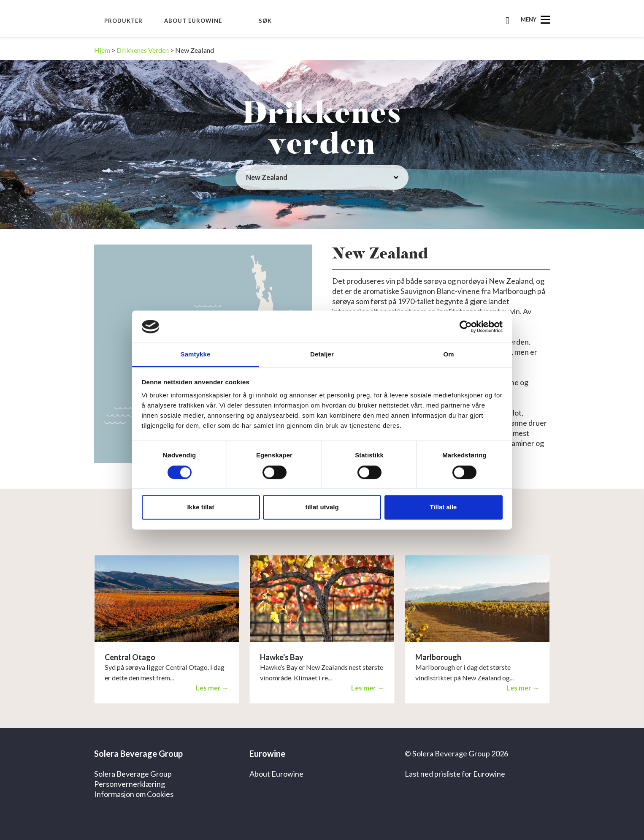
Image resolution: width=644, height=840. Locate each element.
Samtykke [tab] (196, 355)
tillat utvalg (322, 507)
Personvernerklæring (130, 784)
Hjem (102, 50)
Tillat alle (444, 507)
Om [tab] (448, 355)
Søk (265, 21)
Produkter (123, 21)
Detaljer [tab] (322, 355)
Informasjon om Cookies (134, 794)
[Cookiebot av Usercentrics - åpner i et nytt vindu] (466, 326)
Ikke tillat (200, 507)
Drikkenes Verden (143, 50)
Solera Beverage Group (133, 774)
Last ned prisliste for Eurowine (455, 774)
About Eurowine (193, 21)
